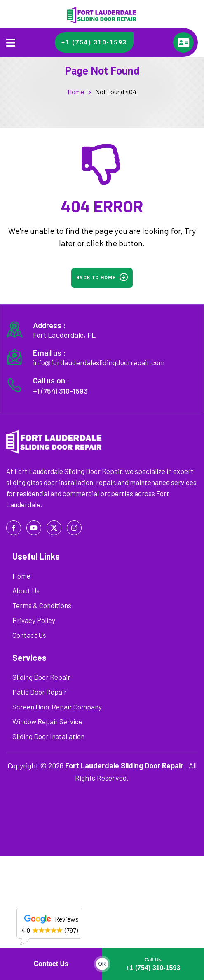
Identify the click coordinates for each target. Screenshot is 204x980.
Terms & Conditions (42, 605)
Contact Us (51, 964)
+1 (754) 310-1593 (153, 962)
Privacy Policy (34, 620)
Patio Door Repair (40, 692)
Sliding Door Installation (48, 736)
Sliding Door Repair (41, 677)
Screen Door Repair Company (57, 707)
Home (76, 92)
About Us (26, 590)
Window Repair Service (47, 721)
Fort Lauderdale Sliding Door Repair (124, 765)
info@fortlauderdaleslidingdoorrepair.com (99, 362)
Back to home (102, 277)
